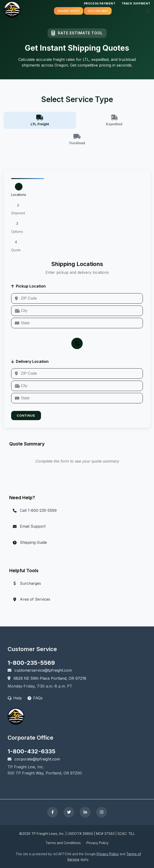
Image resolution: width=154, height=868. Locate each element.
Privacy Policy (97, 843)
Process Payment (100, 3)
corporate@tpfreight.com (34, 759)
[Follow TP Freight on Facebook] (52, 812)
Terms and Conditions (63, 843)
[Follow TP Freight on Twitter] (69, 812)
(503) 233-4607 (98, 11)
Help (15, 698)
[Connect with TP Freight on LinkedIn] (85, 812)
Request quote (69, 11)
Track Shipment (136, 3)
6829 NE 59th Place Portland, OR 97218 (47, 678)
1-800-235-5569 (31, 663)
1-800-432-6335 (32, 751)
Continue (26, 416)
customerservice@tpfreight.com (40, 670)
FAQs (35, 698)
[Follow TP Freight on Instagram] (102, 812)
